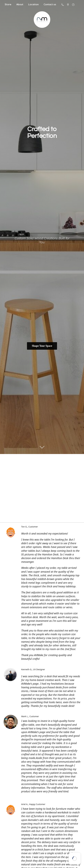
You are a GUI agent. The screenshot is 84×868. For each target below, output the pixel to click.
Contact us (50, 4)
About (20, 4)
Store (8, 4)
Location (33, 4)
